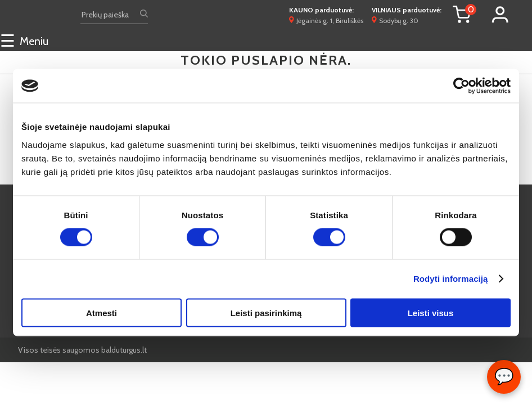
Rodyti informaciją (451, 279)
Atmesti (102, 312)
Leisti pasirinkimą (266, 312)
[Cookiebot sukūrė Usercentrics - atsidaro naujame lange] (461, 86)
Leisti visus (431, 312)
